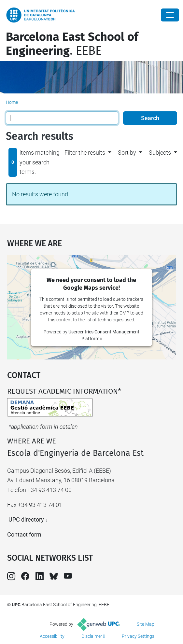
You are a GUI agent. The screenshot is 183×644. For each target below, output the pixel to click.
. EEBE (72, 44)
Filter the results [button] (85, 153)
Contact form (24, 534)
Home (12, 102)
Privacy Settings (138, 636)
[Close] (170, 15)
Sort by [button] (127, 153)
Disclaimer (92, 636)
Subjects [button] (160, 153)
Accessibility (52, 636)
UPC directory (26, 519)
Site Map (146, 624)
